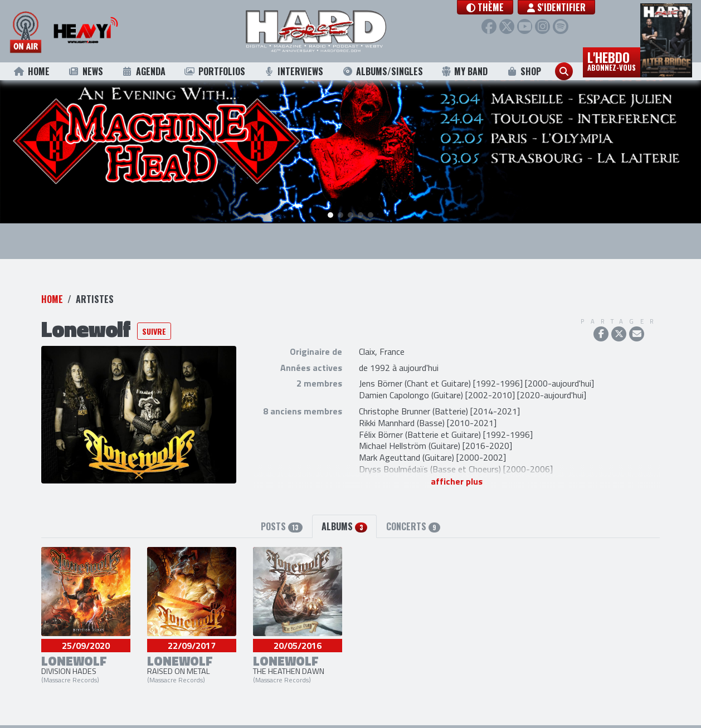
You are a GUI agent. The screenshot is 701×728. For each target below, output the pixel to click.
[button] (497, 7)
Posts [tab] (282, 523)
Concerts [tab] (413, 523)
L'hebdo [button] (612, 60)
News (86, 71)
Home (31, 71)
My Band (464, 71)
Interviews (294, 71)
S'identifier (568, 7)
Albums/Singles (383, 71)
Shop (524, 71)
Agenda (143, 71)
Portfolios (215, 71)
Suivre (154, 328)
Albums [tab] (344, 523)
